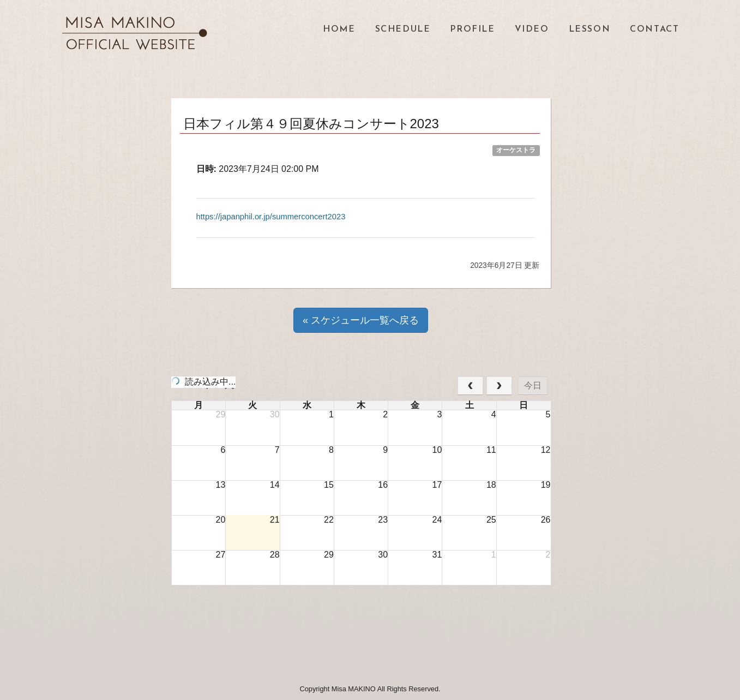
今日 (533, 385)
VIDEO (532, 29)
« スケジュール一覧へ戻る (361, 320)
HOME (339, 29)
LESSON (590, 29)
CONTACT (654, 29)
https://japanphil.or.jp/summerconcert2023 (277, 216)
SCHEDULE (403, 29)
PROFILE (472, 29)
